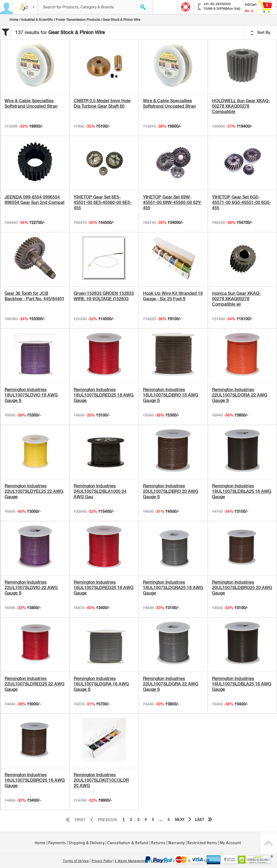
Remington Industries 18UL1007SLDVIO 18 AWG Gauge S (31, 395)
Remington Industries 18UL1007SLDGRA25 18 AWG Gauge (173, 588)
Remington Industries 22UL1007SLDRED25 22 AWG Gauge (35, 684)
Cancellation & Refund (128, 843)
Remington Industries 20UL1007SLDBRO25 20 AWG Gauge (242, 588)
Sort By (260, 33)
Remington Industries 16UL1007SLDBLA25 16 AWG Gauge (242, 684)
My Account (230, 843)
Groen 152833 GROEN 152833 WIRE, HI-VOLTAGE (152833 (104, 296)
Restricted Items (202, 843)
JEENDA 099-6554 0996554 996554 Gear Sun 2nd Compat (35, 200)
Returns (158, 843)
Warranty (176, 843)
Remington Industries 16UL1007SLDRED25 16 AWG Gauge (104, 588)
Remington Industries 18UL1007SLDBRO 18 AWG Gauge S (171, 395)
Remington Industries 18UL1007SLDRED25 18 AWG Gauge (104, 395)
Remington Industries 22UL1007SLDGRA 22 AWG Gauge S (171, 684)
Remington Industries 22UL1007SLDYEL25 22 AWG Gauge (34, 491)
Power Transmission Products (78, 20)
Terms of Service (76, 861)
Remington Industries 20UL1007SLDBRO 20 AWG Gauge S (171, 491)
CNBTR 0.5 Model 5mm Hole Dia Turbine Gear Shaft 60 (102, 103)
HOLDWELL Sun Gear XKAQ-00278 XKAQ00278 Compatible (241, 106)
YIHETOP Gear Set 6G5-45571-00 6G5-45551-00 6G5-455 (242, 202)
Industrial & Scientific (37, 20)
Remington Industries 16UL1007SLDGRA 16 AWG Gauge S (101, 684)
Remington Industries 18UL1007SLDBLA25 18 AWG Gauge (242, 491)
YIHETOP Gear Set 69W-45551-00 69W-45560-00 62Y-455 (172, 202)
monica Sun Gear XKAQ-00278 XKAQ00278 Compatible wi (236, 299)
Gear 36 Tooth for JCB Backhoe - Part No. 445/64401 (35, 296)
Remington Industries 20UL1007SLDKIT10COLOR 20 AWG (101, 780)
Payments (57, 843)
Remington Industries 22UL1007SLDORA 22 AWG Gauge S (240, 395)
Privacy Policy (102, 861)
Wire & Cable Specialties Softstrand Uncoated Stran (31, 103)
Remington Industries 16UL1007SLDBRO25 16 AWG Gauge (35, 780)
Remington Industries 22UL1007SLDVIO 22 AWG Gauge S (31, 588)
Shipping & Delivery (87, 843)
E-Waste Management (131, 861)
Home (14, 20)
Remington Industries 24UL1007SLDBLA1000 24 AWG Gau (100, 491)
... (161, 820)
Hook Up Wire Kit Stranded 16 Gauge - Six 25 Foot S (173, 296)
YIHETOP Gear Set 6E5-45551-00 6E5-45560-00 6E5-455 (103, 202)
